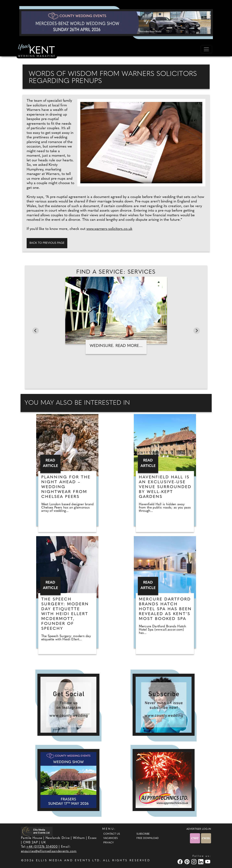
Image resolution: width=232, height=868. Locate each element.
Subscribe (143, 834)
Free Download (148, 838)
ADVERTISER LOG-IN (199, 829)
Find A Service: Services (116, 272)
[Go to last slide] (36, 331)
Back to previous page (47, 243)
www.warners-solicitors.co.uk (109, 229)
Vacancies (111, 838)
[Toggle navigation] (206, 49)
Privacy (108, 843)
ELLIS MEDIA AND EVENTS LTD (68, 861)
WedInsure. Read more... (116, 346)
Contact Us (112, 834)
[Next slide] (197, 331)
